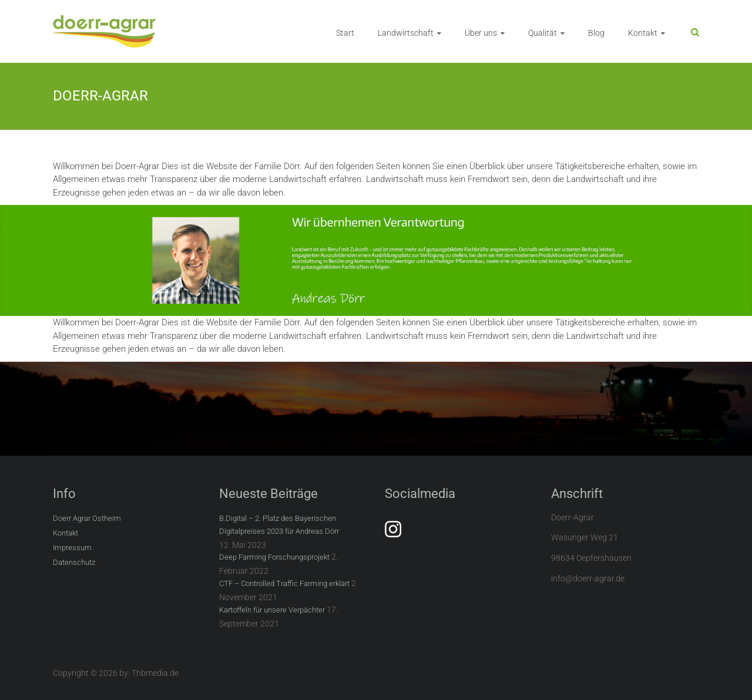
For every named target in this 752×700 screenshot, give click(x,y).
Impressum (72, 548)
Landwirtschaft (406, 33)
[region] (376, 260)
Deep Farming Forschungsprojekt (274, 557)
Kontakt (643, 33)
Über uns (481, 33)
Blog (596, 33)
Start (345, 33)
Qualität (543, 33)
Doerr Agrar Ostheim (87, 518)
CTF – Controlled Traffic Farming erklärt (284, 583)
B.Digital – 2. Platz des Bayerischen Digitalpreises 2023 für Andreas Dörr (279, 525)
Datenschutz (74, 562)
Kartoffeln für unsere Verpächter (272, 610)
